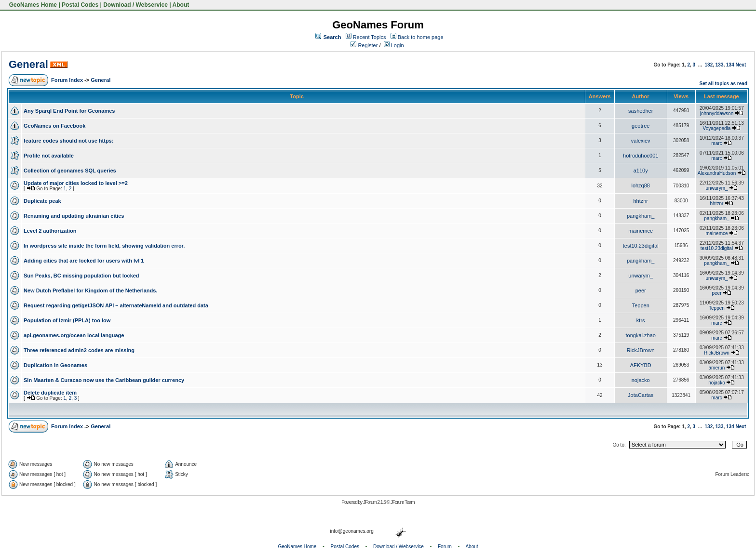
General (28, 64)
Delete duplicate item (50, 393)
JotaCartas (641, 395)
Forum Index (67, 80)
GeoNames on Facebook (54, 126)
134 (730, 65)
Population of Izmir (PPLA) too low (67, 320)
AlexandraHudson (717, 173)
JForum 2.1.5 (375, 502)
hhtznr (641, 201)
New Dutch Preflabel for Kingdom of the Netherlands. (90, 290)
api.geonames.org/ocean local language (74, 335)
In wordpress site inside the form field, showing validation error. (104, 246)
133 (720, 65)
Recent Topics (370, 37)
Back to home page (421, 37)
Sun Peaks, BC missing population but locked (81, 276)
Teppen (641, 305)
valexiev (641, 141)
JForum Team (403, 502)
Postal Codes (80, 5)
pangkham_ (641, 216)
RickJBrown (641, 350)
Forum (445, 547)
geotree (641, 126)
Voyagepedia (717, 128)
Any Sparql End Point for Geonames (69, 111)
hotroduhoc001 (641, 156)
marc (716, 143)
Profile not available (49, 156)
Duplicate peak (42, 201)
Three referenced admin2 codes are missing (79, 350)
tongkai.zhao (641, 335)
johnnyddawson (717, 113)
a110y (641, 171)
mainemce (641, 231)
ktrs (641, 320)
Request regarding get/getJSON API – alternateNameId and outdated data (116, 305)
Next (741, 65)
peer (641, 290)
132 (709, 65)
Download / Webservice (135, 5)
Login (394, 45)
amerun (717, 368)
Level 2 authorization (50, 231)
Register (364, 45)
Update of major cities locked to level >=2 (76, 183)
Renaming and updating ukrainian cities (74, 216)
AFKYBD (641, 365)
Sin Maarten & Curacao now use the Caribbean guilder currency (104, 380)
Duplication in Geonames (55, 365)
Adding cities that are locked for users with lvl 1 (84, 261)
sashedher (641, 111)
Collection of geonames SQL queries (70, 171)
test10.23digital (641, 246)
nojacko (641, 380)
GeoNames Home (32, 5)
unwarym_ (716, 188)
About (181, 5)
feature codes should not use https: (68, 141)
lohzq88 (641, 185)
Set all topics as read (724, 84)
